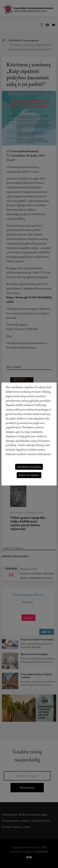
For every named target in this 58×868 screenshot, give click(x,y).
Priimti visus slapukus (29, 475)
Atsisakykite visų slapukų (29, 467)
